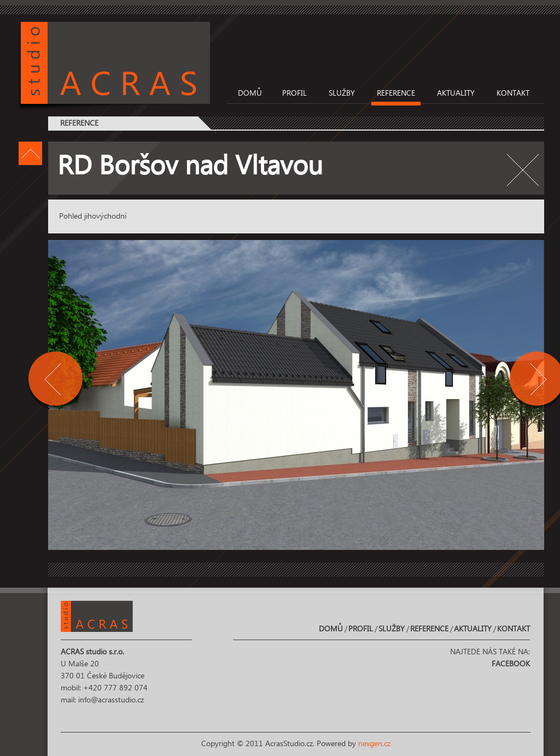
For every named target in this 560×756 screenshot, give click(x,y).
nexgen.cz (374, 744)
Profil (294, 93)
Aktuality (456, 93)
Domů (250, 93)
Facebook (511, 664)
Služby (342, 93)
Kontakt (513, 93)
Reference (396, 93)
